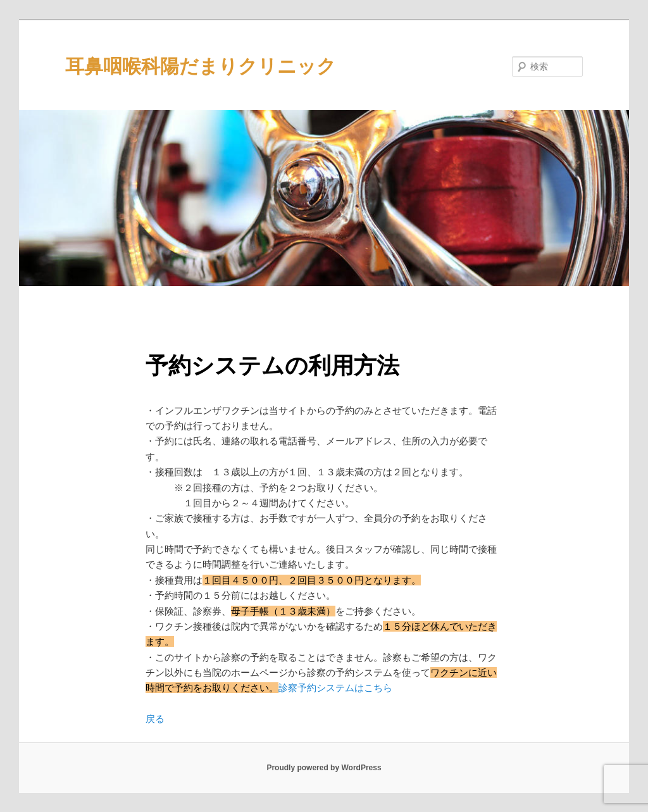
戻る (155, 719)
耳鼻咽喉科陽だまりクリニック (201, 66)
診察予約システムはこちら (335, 688)
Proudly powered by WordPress (324, 768)
